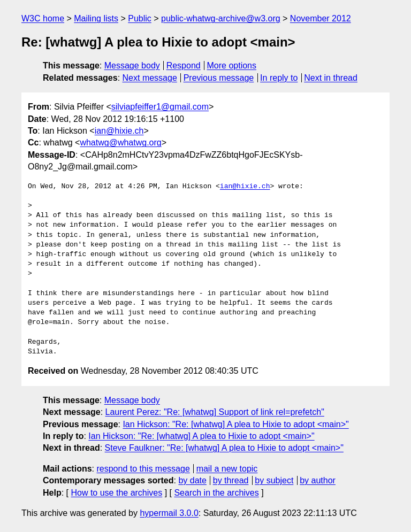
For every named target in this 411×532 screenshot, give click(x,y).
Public (140, 18)
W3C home (43, 18)
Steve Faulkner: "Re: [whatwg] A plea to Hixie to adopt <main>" (224, 448)
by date (192, 480)
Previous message (219, 78)
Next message (150, 78)
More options (232, 65)
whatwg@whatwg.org (120, 142)
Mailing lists (96, 18)
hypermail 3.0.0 (169, 513)
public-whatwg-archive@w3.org (221, 18)
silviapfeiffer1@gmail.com (160, 107)
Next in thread (331, 78)
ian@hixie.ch (119, 131)
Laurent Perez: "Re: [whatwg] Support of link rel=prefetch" (215, 412)
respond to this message (143, 469)
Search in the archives (216, 493)
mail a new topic (227, 469)
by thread (231, 480)
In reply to (279, 78)
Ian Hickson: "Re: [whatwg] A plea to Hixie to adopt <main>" (235, 424)
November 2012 (321, 18)
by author (318, 480)
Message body (132, 65)
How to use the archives (116, 493)
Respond (184, 65)
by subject (274, 480)
